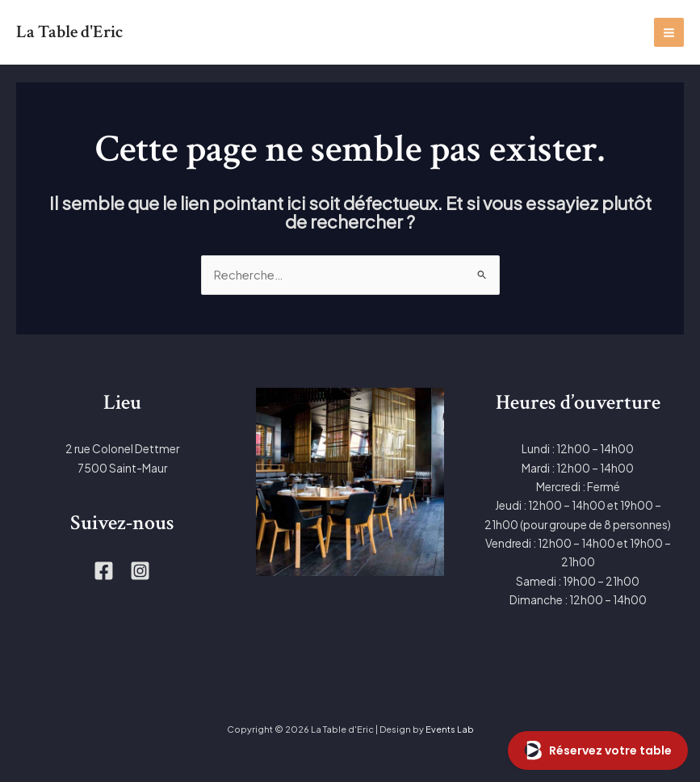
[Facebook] (104, 571)
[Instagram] (140, 571)
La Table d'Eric (73, 32)
